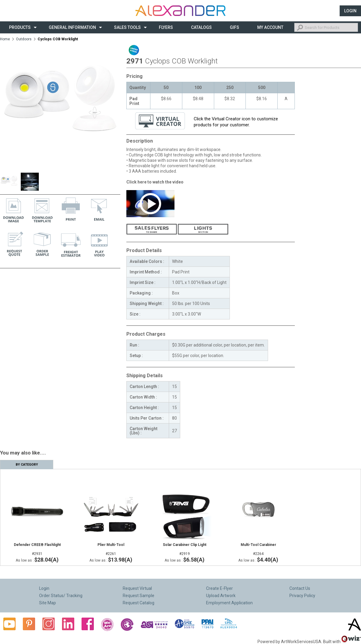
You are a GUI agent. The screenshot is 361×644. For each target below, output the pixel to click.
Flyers (166, 27)
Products (20, 27)
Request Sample (139, 596)
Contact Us (300, 588)
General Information (72, 27)
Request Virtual (137, 588)
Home (5, 39)
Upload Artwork (221, 596)
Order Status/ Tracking (61, 596)
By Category (27, 465)
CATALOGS (201, 27)
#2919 (185, 549)
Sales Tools (127, 27)
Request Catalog (139, 603)
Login (350, 11)
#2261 (111, 549)
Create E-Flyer (219, 588)
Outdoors (24, 39)
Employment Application (229, 603)
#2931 (37, 549)
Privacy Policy (302, 596)
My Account (270, 27)
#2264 (258, 549)
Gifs (234, 27)
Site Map (48, 603)
